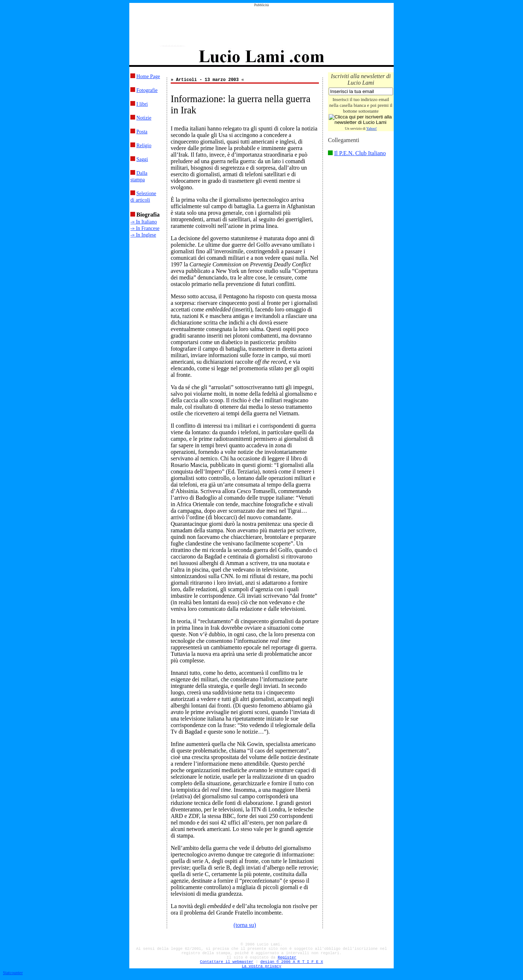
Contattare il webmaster (227, 962)
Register (287, 957)
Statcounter (13, 973)
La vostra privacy (262, 966)
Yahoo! (371, 128)
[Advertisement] (261, 23)
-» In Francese (145, 228)
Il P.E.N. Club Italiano (360, 153)
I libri (142, 104)
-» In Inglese (143, 235)
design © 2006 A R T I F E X (292, 962)
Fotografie (147, 90)
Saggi (142, 159)
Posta (142, 132)
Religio (144, 146)
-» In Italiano (144, 222)
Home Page (148, 76)
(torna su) (245, 925)
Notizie (144, 118)
